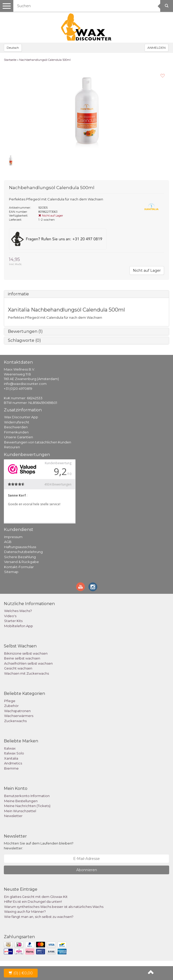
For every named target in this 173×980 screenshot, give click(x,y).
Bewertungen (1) (25, 331)
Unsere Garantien (19, 437)
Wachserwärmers (19, 716)
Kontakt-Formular (19, 567)
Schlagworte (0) (24, 340)
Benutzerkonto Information (27, 796)
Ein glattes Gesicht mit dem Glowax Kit (36, 897)
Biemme (11, 768)
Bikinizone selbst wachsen (26, 653)
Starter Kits (13, 621)
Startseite (10, 60)
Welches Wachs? (18, 611)
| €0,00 (21, 973)
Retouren (12, 447)
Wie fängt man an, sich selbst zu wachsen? (39, 917)
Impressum (13, 537)
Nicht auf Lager (147, 270)
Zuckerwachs (15, 721)
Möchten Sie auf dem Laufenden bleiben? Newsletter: (39, 846)
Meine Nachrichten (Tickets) (27, 806)
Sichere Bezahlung (20, 557)
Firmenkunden (16, 432)
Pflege (10, 701)
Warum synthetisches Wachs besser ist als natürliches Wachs (54, 907)
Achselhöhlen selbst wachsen (28, 663)
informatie (18, 294)
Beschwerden (16, 427)
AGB (8, 542)
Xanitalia (11, 758)
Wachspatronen (17, 711)
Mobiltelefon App (19, 626)
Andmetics (13, 763)
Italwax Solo (14, 753)
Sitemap (11, 572)
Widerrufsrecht (17, 422)
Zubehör (11, 706)
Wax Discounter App (21, 417)
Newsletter (13, 816)
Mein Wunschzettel (20, 811)
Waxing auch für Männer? (25, 911)
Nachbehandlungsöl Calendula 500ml (45, 60)
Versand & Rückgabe (21, 562)
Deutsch (13, 48)
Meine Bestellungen (21, 801)
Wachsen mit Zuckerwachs (26, 673)
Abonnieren (87, 870)
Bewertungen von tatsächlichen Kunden (38, 442)
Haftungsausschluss (20, 547)
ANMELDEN (156, 48)
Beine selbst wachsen (22, 658)
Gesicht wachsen (18, 668)
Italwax (10, 748)
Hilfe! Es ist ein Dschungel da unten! (33, 901)
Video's (10, 616)
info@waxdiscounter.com (25, 384)
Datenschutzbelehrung (23, 552)
